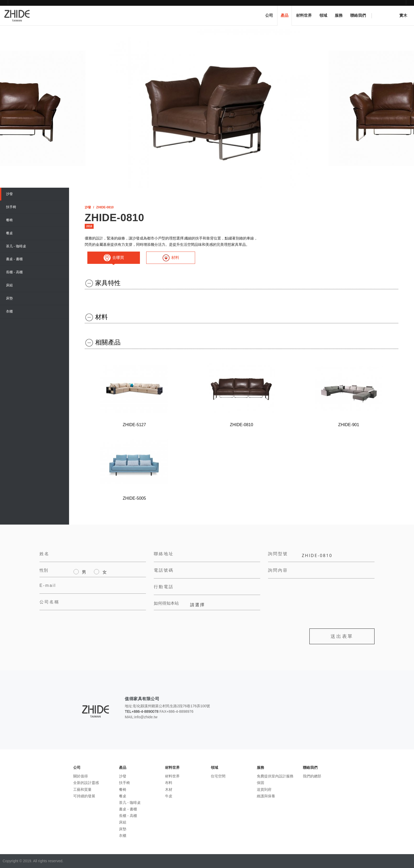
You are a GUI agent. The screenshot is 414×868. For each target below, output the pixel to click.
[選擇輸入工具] (87, 232)
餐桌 (9, 233)
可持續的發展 (84, 796)
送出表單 (342, 636)
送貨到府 (264, 789)
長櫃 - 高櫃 (14, 272)
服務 (339, 15)
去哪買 (114, 258)
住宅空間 (218, 776)
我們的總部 (312, 776)
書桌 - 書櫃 (14, 259)
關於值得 (81, 776)
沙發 (9, 194)
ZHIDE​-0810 (105, 207)
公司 (269, 15)
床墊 (9, 298)
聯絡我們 (358, 15)
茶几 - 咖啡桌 (16, 246)
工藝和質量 (82, 789)
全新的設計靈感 (86, 783)
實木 (393, 17)
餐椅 (9, 220)
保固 (260, 783)
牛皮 (169, 796)
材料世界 (304, 15)
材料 (171, 258)
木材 (169, 789)
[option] (207, 108)
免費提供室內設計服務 (275, 776)
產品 (285, 15)
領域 (323, 15)
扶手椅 (11, 207)
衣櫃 (9, 311)
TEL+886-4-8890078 (142, 711)
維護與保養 (266, 796)
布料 (169, 783)
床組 (9, 285)
